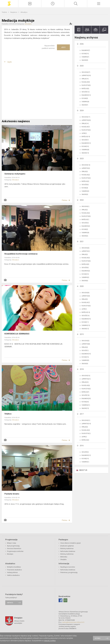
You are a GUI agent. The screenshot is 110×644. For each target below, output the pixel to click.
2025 (82, 66)
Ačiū (63, 47)
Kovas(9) (85, 98)
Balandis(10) (86, 354)
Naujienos (14, 12)
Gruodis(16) (86, 376)
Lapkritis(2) (86, 168)
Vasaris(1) (85, 462)
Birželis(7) (85, 392)
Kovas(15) (85, 54)
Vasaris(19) (86, 325)
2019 (82, 334)
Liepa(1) (84, 133)
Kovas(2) (85, 229)
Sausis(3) (85, 194)
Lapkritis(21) (86, 379)
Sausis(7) (85, 105)
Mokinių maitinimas (67, 548)
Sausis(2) (85, 236)
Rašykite (10, 603)
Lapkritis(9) (86, 296)
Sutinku (98, 638)
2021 (82, 241)
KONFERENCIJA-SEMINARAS (17, 334)
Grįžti (10, 62)
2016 (82, 446)
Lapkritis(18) (86, 75)
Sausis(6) (85, 281)
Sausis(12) (85, 329)
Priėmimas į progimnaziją (69, 572)
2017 (82, 414)
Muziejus (10, 554)
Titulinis (5, 12)
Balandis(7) (86, 50)
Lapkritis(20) (86, 120)
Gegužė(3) (85, 223)
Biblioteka (64, 557)
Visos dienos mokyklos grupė (70, 543)
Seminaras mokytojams (15, 174)
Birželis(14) (86, 137)
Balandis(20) (86, 399)
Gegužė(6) (85, 185)
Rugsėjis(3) (86, 213)
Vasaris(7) (85, 57)
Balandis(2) (86, 226)
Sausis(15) (85, 408)
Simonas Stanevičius (14, 548)
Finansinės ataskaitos (14, 570)
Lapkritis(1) (86, 251)
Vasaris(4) (85, 102)
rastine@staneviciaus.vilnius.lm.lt (73, 622)
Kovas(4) (85, 188)
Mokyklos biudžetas (14, 567)
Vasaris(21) (86, 405)
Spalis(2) (85, 210)
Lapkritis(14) (86, 424)
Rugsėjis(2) (86, 175)
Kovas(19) (85, 459)
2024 (82, 111)
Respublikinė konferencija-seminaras (21, 254)
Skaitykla (63, 559)
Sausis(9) (85, 60)
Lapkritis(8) (86, 344)
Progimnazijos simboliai (15, 551)
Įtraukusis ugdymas (67, 546)
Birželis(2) (85, 181)
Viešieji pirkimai (12, 572)
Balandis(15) (86, 319)
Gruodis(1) (85, 206)
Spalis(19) (85, 79)
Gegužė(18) (86, 395)
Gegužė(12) (86, 92)
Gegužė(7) (85, 140)
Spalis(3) (85, 172)
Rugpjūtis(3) (86, 130)
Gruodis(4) (85, 248)
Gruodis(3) (85, 341)
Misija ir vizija (12, 543)
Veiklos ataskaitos (13, 575)
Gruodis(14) (86, 165)
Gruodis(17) (86, 117)
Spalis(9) (85, 299)
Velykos (8, 414)
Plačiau (65, 200)
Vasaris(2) (85, 277)
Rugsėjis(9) (86, 82)
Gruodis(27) (86, 72)
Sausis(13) (85, 153)
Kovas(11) (85, 322)
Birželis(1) (85, 220)
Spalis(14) (85, 123)
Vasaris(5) (85, 360)
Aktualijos (24, 12)
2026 (82, 44)
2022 (82, 200)
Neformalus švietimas (68, 551)
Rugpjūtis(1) (86, 433)
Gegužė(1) (85, 351)
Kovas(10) (85, 146)
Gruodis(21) (86, 420)
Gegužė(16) (86, 316)
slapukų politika (50, 641)
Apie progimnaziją (13, 546)
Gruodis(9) (85, 293)
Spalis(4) (85, 347)
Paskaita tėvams (12, 494)
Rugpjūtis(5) (86, 85)
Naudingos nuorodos (68, 567)
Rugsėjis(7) (86, 127)
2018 (82, 369)
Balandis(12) (86, 95)
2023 (82, 159)
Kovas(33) (85, 402)
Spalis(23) (85, 382)
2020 (82, 286)
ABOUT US (83, 470)
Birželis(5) (85, 89)
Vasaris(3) (85, 191)
